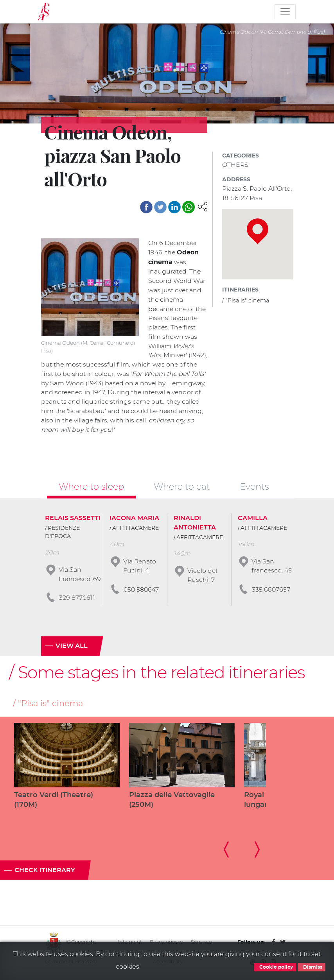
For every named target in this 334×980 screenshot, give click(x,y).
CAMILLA (253, 519)
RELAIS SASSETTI (73, 519)
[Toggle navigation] (285, 12)
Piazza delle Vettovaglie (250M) (172, 802)
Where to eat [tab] (182, 487)
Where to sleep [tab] (91, 487)
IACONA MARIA (134, 519)
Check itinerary (45, 872)
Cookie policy (275, 967)
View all (72, 647)
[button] (203, 206)
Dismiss (312, 967)
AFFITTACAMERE (136, 529)
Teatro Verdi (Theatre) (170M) (54, 802)
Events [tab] (254, 487)
